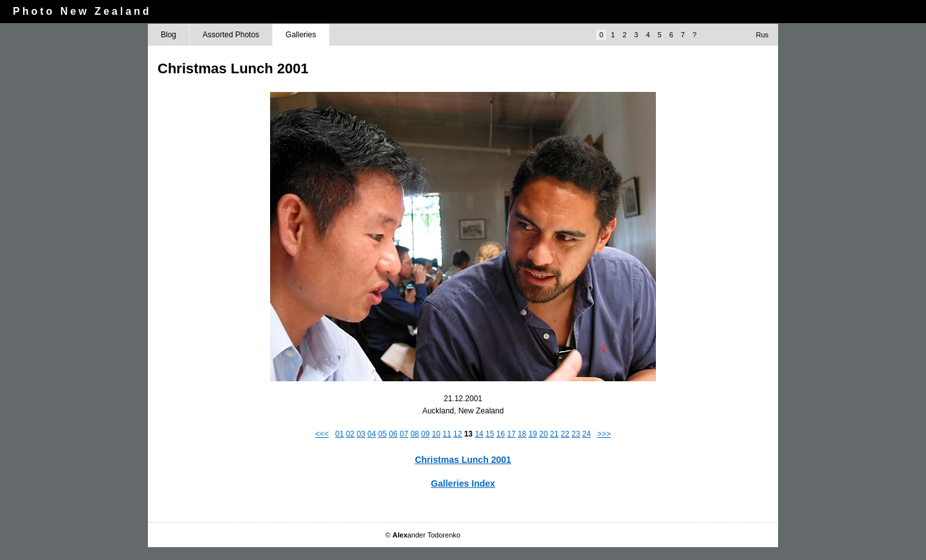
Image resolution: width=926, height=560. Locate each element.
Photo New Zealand (82, 11)
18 (522, 434)
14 (479, 434)
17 (511, 434)
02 (350, 434)
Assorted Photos (231, 35)
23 (576, 434)
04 (371, 434)
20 (544, 434)
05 (382, 434)
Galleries (301, 35)
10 (436, 434)
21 (554, 434)
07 (404, 434)
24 (586, 434)
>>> (604, 434)
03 (361, 434)
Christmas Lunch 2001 (463, 460)
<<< (322, 434)
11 (447, 434)
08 (414, 434)
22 (565, 434)
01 (339, 434)
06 (393, 434)
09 (425, 434)
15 (490, 434)
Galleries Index (463, 483)
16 (501, 434)
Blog (168, 35)
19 (533, 434)
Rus (762, 35)
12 (458, 434)
